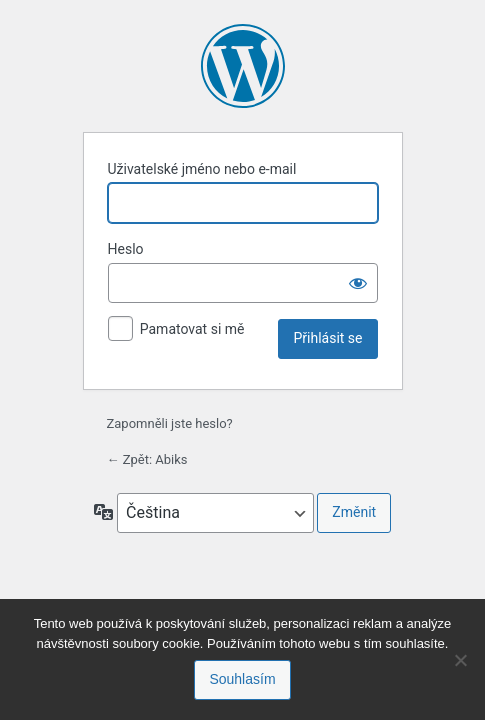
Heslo (126, 249)
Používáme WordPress (243, 66)
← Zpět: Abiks (147, 459)
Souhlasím (242, 679)
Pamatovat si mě (192, 329)
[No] (460, 660)
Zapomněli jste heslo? (170, 423)
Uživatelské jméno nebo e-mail (202, 169)
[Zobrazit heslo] (358, 283)
